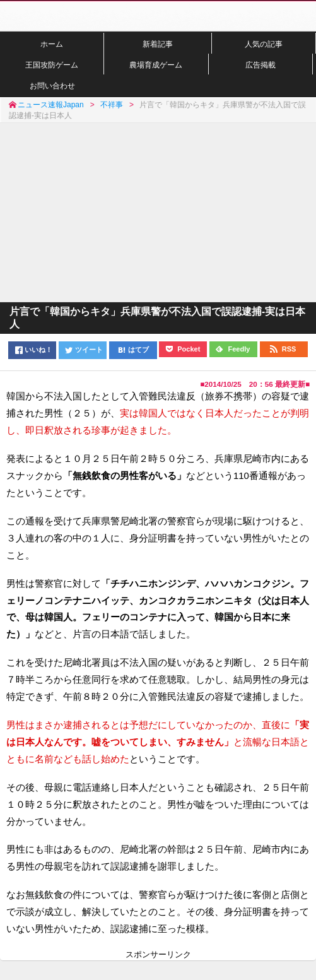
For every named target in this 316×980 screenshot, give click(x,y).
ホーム (52, 44)
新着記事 (158, 44)
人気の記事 (264, 44)
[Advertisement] (158, 211)
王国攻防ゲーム (52, 65)
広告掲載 (260, 65)
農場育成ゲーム (156, 65)
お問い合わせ (52, 86)
